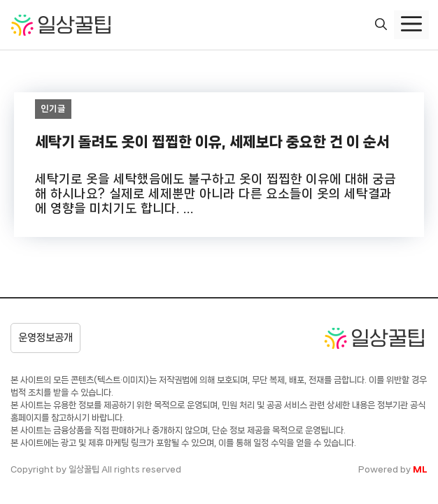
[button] (381, 25)
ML (420, 469)
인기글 (54, 109)
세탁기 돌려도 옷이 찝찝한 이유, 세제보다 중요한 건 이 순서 (212, 142)
